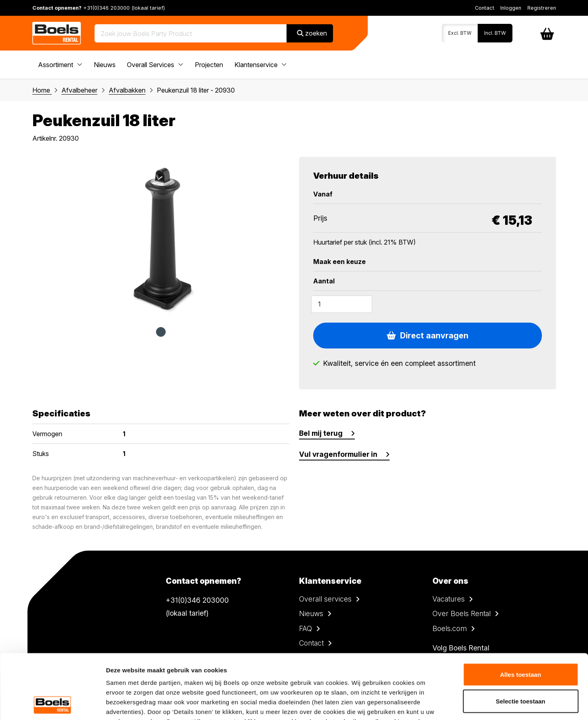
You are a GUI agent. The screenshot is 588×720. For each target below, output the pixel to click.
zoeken (312, 33)
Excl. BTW (460, 33)
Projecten (209, 65)
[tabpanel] (161, 238)
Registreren (542, 8)
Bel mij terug (321, 433)
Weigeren (520, 667)
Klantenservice (261, 65)
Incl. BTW (495, 33)
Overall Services (155, 65)
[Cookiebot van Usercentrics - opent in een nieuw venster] (52, 704)
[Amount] (342, 304)
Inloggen (511, 8)
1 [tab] (161, 332)
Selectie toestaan (521, 641)
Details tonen (437, 704)
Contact (485, 8)
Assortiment (60, 65)
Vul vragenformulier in (338, 454)
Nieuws (105, 65)
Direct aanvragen (428, 336)
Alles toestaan (521, 614)
